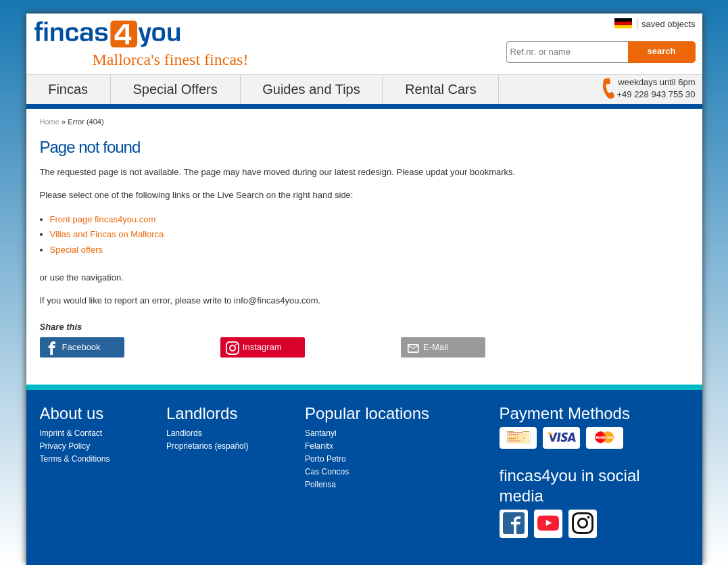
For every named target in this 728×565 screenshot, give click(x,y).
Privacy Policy (65, 446)
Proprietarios (189, 446)
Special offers (77, 250)
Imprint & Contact (71, 433)
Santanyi (321, 433)
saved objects (669, 24)
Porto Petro (325, 459)
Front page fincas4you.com (103, 219)
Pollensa (320, 485)
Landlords (184, 433)
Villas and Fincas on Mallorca (107, 234)
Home (50, 122)
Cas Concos (327, 472)
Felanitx (319, 446)
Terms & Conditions (75, 459)
